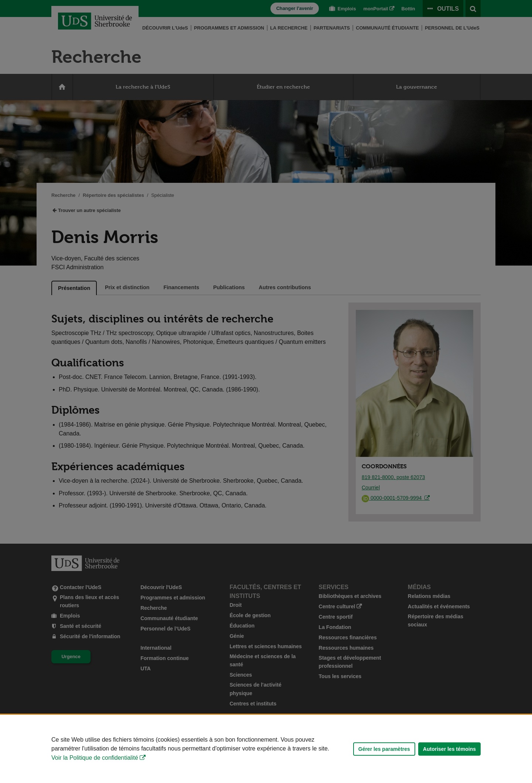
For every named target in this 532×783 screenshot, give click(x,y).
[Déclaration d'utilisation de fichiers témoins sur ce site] (266, 749)
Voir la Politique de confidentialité (95, 758)
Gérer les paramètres (384, 749)
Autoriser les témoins (449, 749)
